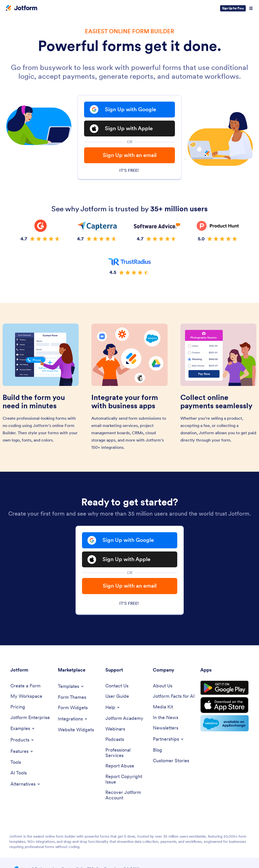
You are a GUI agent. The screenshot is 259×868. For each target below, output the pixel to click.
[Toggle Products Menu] (22, 740)
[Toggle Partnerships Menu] (169, 740)
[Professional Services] (127, 753)
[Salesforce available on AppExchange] (224, 724)
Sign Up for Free (233, 8)
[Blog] (158, 751)
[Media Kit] (163, 708)
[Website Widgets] (76, 730)
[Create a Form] (25, 686)
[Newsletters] (166, 729)
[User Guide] (117, 697)
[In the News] (166, 718)
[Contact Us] (117, 686)
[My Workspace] (26, 697)
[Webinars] (115, 729)
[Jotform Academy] (124, 719)
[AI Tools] (19, 774)
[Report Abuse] (120, 767)
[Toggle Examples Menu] (23, 729)
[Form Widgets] (73, 708)
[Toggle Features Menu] (22, 752)
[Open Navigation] (251, 8)
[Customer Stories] (171, 761)
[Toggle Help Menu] (113, 708)
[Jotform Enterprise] (30, 718)
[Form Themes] (72, 698)
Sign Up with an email (130, 156)
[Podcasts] (115, 740)
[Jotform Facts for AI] (174, 697)
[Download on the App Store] (224, 706)
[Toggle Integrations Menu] (73, 719)
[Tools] (16, 763)
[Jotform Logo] (22, 8)
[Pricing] (18, 708)
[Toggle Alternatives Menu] (26, 785)
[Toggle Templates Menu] (71, 687)
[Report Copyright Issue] (127, 780)
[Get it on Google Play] (224, 688)
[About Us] (163, 686)
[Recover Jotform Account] (127, 796)
